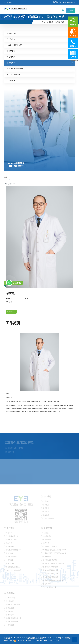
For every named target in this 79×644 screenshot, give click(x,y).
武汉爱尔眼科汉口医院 (35, 638)
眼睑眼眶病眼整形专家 (15, 69)
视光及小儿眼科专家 (14, 45)
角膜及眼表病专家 (13, 75)
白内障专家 (11, 39)
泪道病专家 (11, 80)
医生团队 (50, 22)
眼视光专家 (11, 51)
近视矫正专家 (12, 33)
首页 (44, 22)
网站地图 (7, 638)
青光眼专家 (11, 57)
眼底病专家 (60, 22)
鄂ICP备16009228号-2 (24, 641)
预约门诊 (8, 2)
